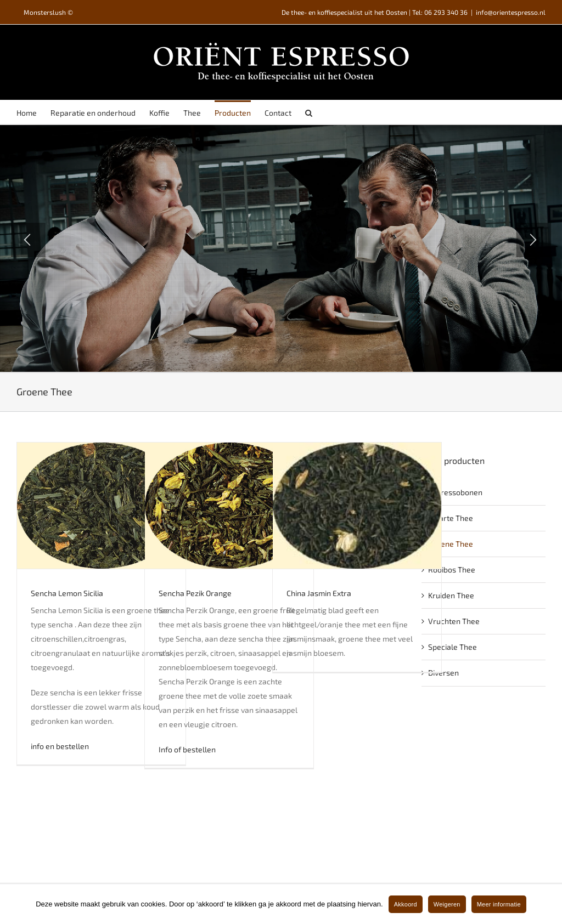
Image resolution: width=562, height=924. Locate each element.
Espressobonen (455, 492)
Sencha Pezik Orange (195, 593)
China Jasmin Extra (319, 593)
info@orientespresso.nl (511, 12)
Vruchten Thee (454, 621)
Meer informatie (499, 904)
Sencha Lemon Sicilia (67, 593)
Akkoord (406, 904)
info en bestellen (60, 746)
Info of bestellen (187, 749)
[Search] (309, 112)
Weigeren (447, 904)
